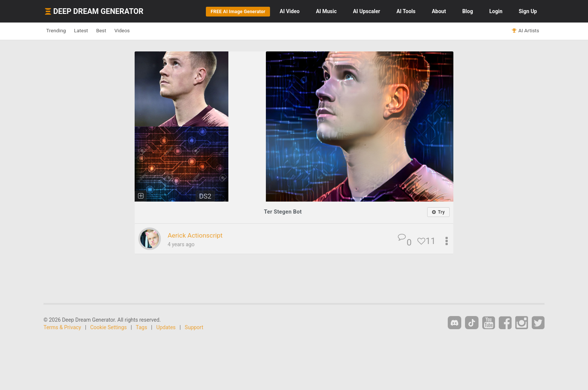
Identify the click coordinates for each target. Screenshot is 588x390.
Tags (141, 327)
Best (119, 31)
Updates (166, 327)
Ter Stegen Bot (283, 212)
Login (496, 11)
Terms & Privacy (62, 327)
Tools (406, 11)
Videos (147, 31)
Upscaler (366, 11)
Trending (60, 31)
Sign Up (528, 11)
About (439, 11)
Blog (468, 11)
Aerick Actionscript (201, 235)
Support (194, 327)
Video (290, 11)
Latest (92, 31)
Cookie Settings (109, 327)
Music (326, 11)
